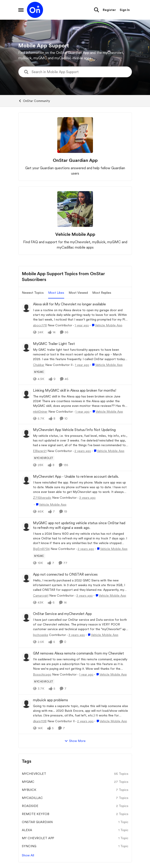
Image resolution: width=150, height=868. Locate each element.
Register (109, 10)
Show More (75, 741)
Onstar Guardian (37, 822)
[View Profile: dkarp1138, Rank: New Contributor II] (26, 703)
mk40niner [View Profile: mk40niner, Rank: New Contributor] (40, 411)
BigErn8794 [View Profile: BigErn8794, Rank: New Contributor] (41, 549)
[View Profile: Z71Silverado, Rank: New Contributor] (26, 480)
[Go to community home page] (35, 10)
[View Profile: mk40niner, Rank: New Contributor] (26, 394)
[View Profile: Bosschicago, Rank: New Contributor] (26, 657)
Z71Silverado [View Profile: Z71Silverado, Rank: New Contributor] (42, 498)
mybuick (29, 790)
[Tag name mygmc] (39, 372)
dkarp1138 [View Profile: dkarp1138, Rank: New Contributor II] (40, 721)
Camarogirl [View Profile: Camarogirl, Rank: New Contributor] (41, 595)
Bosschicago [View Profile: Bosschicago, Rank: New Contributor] (42, 674)
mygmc (28, 782)
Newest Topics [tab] (33, 293)
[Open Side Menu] (21, 10)
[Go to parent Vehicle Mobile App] (106, 325)
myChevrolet (34, 774)
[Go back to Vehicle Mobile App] (75, 234)
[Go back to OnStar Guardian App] (75, 160)
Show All (28, 855)
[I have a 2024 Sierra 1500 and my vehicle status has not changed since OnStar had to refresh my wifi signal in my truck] (81, 538)
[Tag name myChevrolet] (44, 458)
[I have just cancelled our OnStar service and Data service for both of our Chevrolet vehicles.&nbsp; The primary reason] (81, 624)
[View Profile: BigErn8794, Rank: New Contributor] (26, 526)
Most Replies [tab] (102, 293)
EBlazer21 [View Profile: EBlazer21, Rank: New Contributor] (40, 451)
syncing (29, 846)
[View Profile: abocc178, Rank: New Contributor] (26, 308)
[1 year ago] (81, 325)
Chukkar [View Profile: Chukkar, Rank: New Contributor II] (39, 365)
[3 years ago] (87, 498)
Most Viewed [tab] (78, 293)
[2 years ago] (82, 451)
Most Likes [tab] (56, 293)
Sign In (125, 10)
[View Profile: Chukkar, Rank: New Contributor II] (26, 347)
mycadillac (32, 798)
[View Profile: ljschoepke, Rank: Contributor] (26, 617)
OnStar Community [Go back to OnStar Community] (34, 101)
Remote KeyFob (36, 814)
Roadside (30, 806)
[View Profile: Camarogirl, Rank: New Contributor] (26, 578)
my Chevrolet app (38, 838)
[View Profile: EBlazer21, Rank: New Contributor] (26, 433)
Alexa (27, 830)
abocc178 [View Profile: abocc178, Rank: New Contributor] (40, 325)
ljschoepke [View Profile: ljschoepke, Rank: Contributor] (41, 635)
